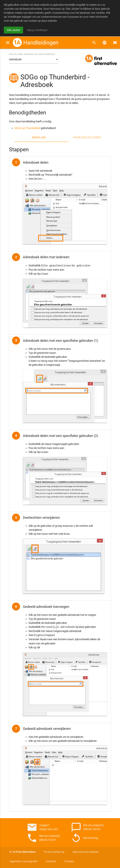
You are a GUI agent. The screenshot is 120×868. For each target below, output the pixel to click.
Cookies (69, 861)
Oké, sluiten (13, 30)
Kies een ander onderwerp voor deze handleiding (32, 54)
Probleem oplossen (87, 137)
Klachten (51, 861)
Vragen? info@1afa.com (42, 827)
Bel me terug (84, 838)
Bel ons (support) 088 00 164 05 (86, 827)
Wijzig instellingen (37, 30)
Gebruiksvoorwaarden (86, 852)
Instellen (39, 137)
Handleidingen (41, 43)
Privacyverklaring (54, 852)
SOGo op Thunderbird (27, 128)
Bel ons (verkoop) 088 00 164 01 (42, 838)
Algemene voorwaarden (24, 861)
